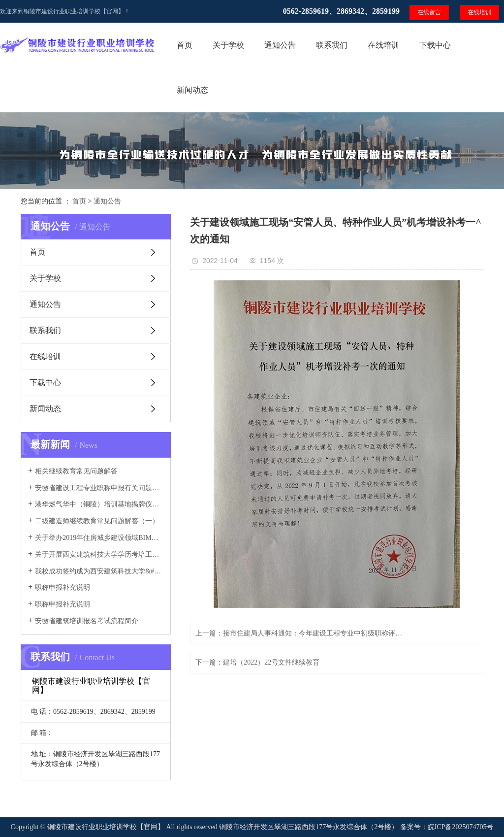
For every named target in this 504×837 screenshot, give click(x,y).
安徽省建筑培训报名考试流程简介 (87, 621)
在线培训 (479, 12)
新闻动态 (192, 90)
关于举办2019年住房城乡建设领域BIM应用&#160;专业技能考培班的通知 (99, 538)
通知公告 (280, 45)
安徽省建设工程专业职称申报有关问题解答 (99, 488)
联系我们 (332, 45)
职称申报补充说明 (63, 587)
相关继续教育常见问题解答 (76, 471)
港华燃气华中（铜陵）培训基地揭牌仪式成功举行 (99, 504)
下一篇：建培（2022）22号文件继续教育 (257, 662)
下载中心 (435, 45)
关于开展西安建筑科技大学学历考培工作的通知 (99, 554)
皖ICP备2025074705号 (461, 827)
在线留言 (429, 12)
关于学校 (228, 45)
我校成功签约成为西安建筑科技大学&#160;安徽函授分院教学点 (99, 571)
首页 (185, 45)
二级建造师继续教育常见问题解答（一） (97, 521)
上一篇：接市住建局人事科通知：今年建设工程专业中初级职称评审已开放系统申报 (301, 633)
